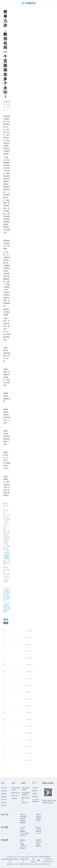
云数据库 (38, 819)
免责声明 (35, 791)
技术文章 (4, 788)
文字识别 (38, 842)
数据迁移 (23, 848)
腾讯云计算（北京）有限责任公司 (17, 864)
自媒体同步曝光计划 (15, 789)
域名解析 (23, 821)
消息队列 (38, 817)
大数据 (38, 844)
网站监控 (38, 846)
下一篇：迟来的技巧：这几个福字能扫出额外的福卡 (7, 607)
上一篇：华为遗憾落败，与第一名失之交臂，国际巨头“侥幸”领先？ (7, 595)
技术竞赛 (14, 799)
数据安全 (23, 840)
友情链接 (35, 797)
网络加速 (23, 819)
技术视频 (4, 797)
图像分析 (38, 831)
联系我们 (35, 794)
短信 (21, 842)
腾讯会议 (38, 827)
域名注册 (23, 815)
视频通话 (23, 831)
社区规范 (35, 788)
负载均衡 (38, 840)
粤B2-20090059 (34, 860)
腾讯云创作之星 (26, 799)
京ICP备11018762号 (44, 864)
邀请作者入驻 (15, 793)
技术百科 (4, 802)
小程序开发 (23, 846)
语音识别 (23, 835)
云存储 (38, 821)
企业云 (22, 829)
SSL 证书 (38, 833)
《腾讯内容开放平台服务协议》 (7, 557)
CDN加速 (38, 829)
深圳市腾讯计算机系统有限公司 (10, 860)
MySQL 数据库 (24, 833)
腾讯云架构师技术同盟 (26, 794)
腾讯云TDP (25, 803)
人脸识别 (23, 827)
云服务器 (38, 815)
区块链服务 (23, 817)
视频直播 (23, 823)
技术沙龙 (4, 794)
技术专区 (4, 805)
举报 (8, 101)
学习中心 (4, 800)
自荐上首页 (15, 796)
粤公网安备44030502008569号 (48, 860)
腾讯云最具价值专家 (26, 789)
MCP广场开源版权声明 (36, 801)
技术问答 (4, 791)
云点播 (22, 844)
